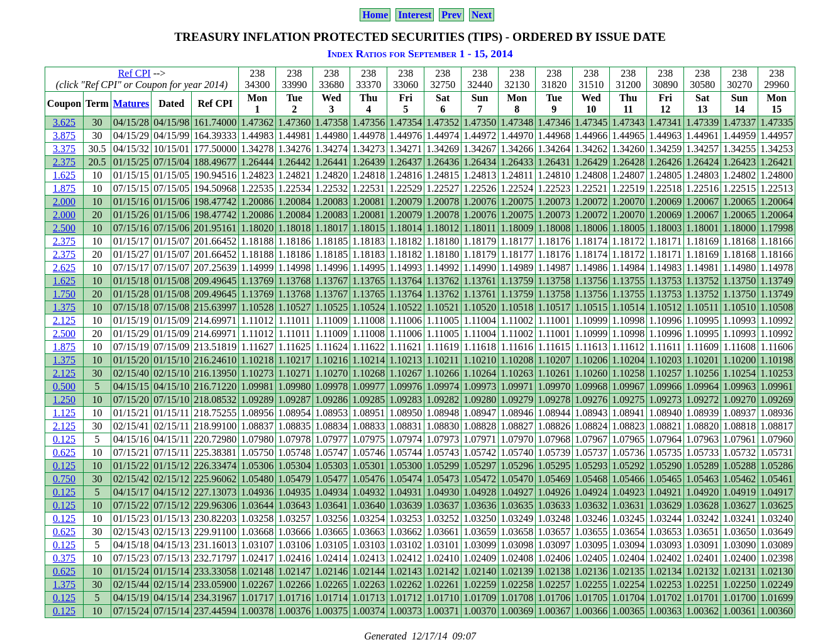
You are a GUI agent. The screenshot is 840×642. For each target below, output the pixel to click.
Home (375, 15)
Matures (131, 103)
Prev (451, 15)
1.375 (64, 307)
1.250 (64, 400)
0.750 (64, 479)
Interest (415, 15)
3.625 (64, 122)
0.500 (64, 386)
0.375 (64, 558)
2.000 (64, 202)
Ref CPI (135, 73)
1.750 (64, 294)
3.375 (64, 149)
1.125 (64, 413)
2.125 (64, 320)
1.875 (64, 188)
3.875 (64, 136)
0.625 (64, 452)
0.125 (64, 439)
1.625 (64, 175)
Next (482, 15)
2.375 (64, 162)
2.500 (64, 228)
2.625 (64, 268)
